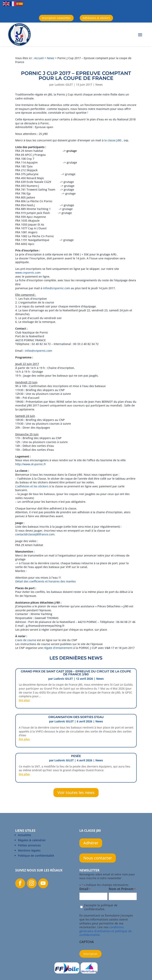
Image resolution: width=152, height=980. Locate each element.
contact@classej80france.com (35, 534)
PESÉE (76, 756)
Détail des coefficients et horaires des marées (46, 581)
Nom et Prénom (122, 889)
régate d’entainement (58, 648)
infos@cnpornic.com (57, 288)
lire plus (24, 700)
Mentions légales (29, 850)
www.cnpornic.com (28, 273)
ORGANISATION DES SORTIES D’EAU (76, 717)
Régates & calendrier (32, 840)
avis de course (27, 640)
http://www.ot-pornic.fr (31, 464)
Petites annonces (29, 845)
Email (85, 889)
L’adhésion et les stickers (32, 486)
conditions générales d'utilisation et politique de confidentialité (106, 931)
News (51, 58)
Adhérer (91, 843)
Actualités (25, 835)
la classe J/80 (113, 140)
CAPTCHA (87, 942)
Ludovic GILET (64, 85)
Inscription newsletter (56, 18)
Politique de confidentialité (36, 856)
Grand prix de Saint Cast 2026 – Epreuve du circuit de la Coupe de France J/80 (76, 673)
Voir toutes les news (76, 792)
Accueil (39, 58)
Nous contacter (98, 858)
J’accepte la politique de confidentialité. (101, 907)
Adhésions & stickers (96, 18)
